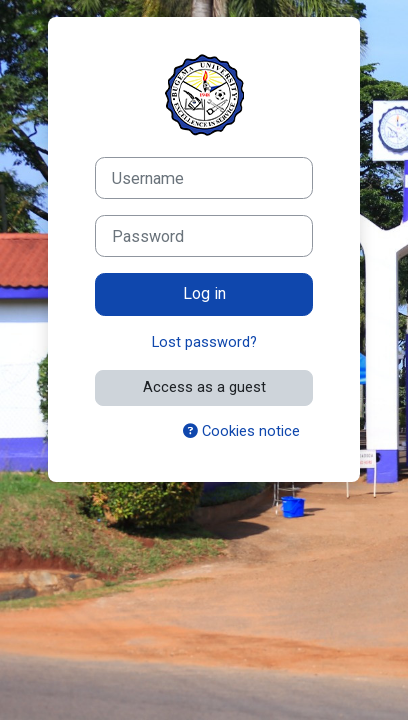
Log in (204, 293)
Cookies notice (241, 431)
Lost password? (204, 342)
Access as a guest (204, 387)
